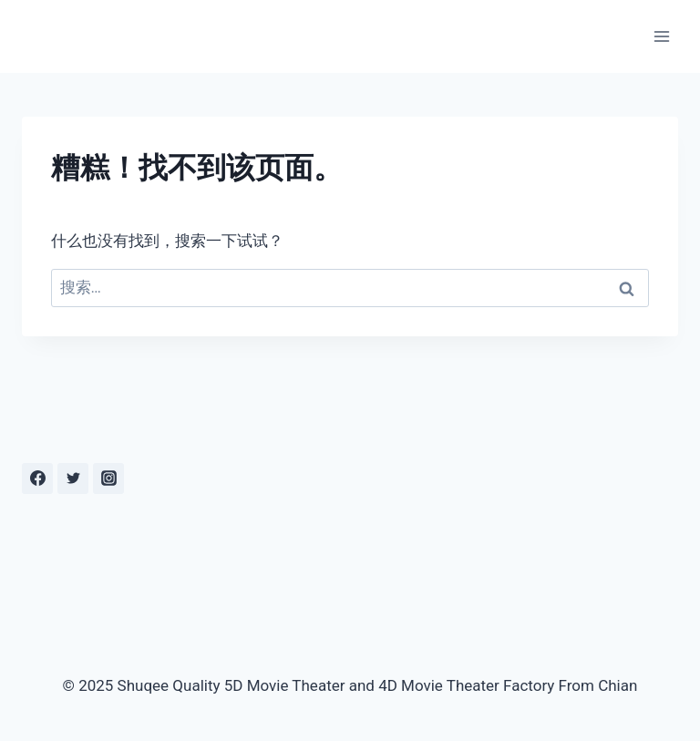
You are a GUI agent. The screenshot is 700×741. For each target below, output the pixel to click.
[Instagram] (108, 479)
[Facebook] (37, 479)
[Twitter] (73, 479)
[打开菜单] (661, 36)
